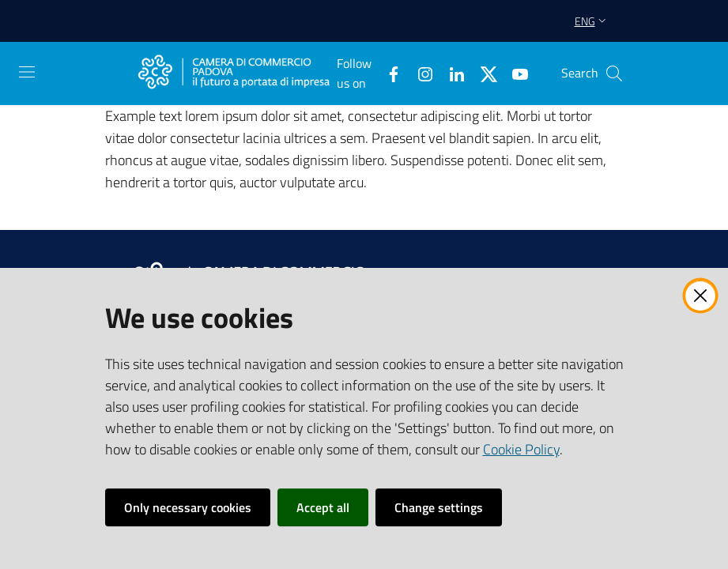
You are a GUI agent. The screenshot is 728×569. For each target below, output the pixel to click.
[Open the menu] (27, 72)
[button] (614, 73)
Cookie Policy (521, 449)
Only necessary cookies (188, 507)
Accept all (323, 507)
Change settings (439, 507)
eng (592, 21)
